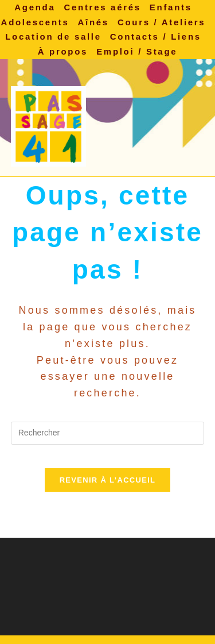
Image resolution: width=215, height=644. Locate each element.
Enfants (171, 7)
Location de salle (53, 36)
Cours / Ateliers (162, 22)
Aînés (93, 22)
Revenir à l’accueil (108, 480)
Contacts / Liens (156, 36)
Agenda (35, 7)
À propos (63, 51)
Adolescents (35, 22)
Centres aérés (102, 7)
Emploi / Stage (137, 51)
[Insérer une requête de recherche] (108, 433)
